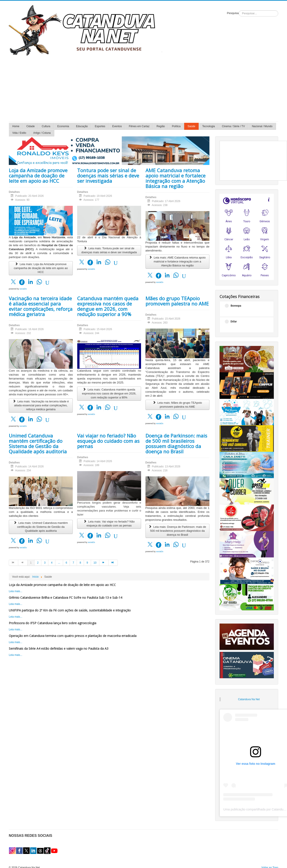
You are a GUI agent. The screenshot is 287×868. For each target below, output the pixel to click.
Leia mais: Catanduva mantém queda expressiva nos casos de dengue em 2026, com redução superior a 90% (109, 393)
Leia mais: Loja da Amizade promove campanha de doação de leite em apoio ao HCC (41, 268)
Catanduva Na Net (249, 699)
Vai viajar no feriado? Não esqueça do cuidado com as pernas (108, 441)
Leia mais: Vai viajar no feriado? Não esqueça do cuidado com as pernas (109, 524)
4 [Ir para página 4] (52, 563)
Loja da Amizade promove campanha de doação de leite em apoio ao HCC (38, 175)
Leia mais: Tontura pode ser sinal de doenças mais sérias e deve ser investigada (109, 250)
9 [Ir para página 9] (87, 563)
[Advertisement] (143, 89)
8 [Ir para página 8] (80, 563)
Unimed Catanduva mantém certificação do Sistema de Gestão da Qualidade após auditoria (38, 443)
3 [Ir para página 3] (45, 563)
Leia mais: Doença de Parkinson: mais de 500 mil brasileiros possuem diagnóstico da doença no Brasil (177, 531)
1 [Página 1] (31, 563)
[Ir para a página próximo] (104, 563)
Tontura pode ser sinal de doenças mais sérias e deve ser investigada (108, 175)
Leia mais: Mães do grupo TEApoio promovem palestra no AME (177, 405)
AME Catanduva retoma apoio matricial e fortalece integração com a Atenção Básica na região (175, 178)
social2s (23, 289)
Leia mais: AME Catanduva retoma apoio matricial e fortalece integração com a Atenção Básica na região (177, 261)
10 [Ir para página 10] (95, 563)
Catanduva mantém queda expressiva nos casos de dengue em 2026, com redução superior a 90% (108, 306)
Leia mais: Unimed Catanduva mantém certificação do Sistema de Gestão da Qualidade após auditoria (41, 527)
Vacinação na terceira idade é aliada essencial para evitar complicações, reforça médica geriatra (41, 306)
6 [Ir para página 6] (66, 563)
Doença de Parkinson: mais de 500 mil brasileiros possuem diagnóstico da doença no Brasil (176, 443)
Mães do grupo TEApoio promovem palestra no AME (177, 301)
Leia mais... (15, 591)
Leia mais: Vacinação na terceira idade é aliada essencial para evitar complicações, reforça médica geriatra (41, 405)
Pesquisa (233, 13)
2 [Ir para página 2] (38, 563)
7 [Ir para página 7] (73, 563)
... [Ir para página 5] (59, 563)
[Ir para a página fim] (113, 563)
